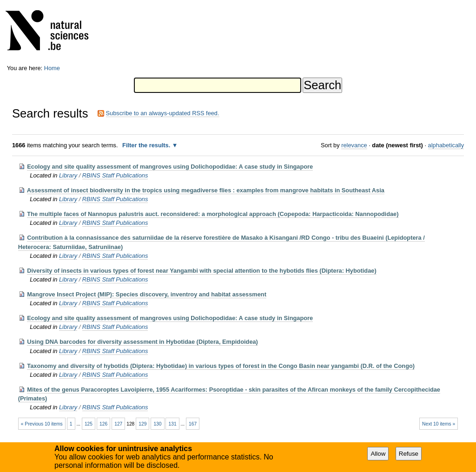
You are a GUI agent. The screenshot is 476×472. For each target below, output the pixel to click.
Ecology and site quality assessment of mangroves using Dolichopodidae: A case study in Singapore (170, 167)
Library (68, 175)
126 (103, 424)
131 (173, 424)
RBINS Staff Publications (115, 175)
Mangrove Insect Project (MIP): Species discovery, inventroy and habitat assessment (147, 294)
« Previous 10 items (42, 424)
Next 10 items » (439, 424)
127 (118, 424)
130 (157, 424)
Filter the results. (147, 145)
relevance (354, 145)
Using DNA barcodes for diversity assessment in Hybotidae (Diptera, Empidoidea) (142, 342)
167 (193, 424)
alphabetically (446, 145)
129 (142, 424)
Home (52, 68)
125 (89, 424)
